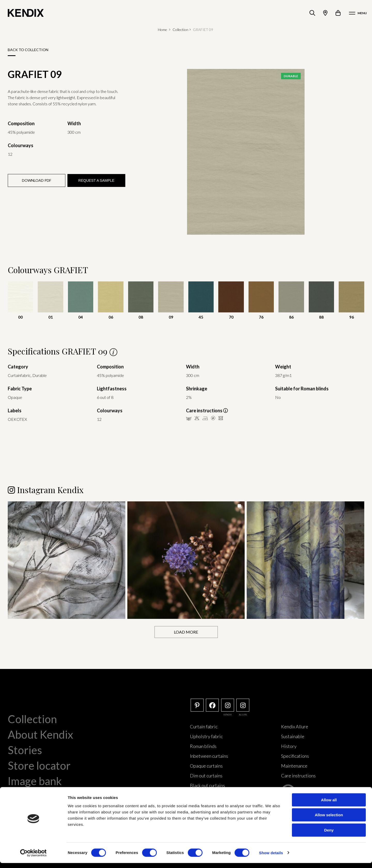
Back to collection (28, 50)
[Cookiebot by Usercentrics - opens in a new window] (33, 858)
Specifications (295, 756)
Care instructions (298, 775)
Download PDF (37, 180)
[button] (67, 560)
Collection (180, 30)
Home (162, 30)
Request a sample (96, 180)
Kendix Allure (295, 726)
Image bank (35, 781)
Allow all (329, 805)
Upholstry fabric (206, 736)
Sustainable (293, 736)
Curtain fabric (204, 726)
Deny (329, 835)
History (289, 746)
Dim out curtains (206, 775)
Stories (25, 750)
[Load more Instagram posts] (186, 632)
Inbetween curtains (209, 756)
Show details (271, 858)
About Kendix (40, 734)
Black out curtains (207, 785)
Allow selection (329, 820)
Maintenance (294, 766)
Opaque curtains (206, 766)
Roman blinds (203, 746)
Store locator (39, 765)
